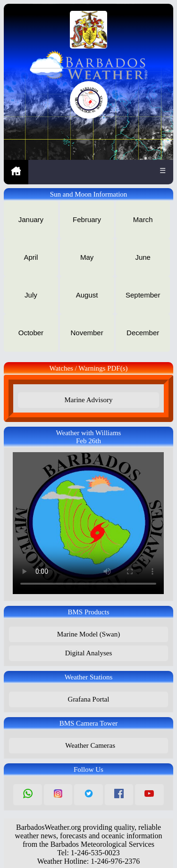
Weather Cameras (88, 745)
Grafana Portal (89, 699)
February (87, 219)
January (31, 219)
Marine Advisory (88, 400)
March (143, 219)
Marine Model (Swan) (88, 634)
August (87, 295)
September (143, 295)
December (143, 333)
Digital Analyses (89, 653)
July (31, 295)
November (87, 333)
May (87, 257)
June (143, 257)
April (31, 257)
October (31, 333)
